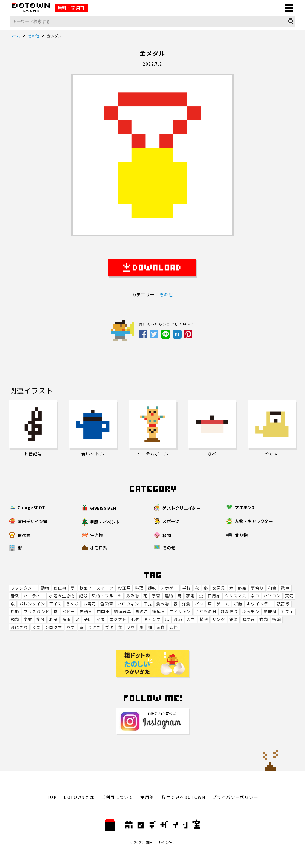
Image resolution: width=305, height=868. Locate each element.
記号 (83, 596)
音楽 (15, 596)
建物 (169, 596)
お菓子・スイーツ (96, 588)
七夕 (135, 619)
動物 (45, 588)
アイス (55, 604)
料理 (139, 588)
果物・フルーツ (107, 596)
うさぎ (94, 627)
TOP (52, 797)
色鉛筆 (107, 604)
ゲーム (223, 604)
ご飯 (238, 604)
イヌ (101, 619)
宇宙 (156, 596)
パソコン (272, 596)
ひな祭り (229, 612)
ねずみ (249, 619)
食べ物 (162, 604)
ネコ (255, 596)
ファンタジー (24, 588)
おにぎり (19, 627)
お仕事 (60, 588)
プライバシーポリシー (235, 797)
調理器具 (122, 612)
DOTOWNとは (79, 797)
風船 (15, 612)
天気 (289, 596)
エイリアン (180, 612)
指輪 (277, 619)
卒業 (28, 619)
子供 (88, 619)
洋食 (186, 604)
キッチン (251, 612)
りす (71, 627)
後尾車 (159, 612)
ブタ (109, 627)
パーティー (34, 596)
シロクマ (54, 627)
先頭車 (86, 612)
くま (36, 627)
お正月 (124, 588)
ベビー (69, 612)
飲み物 (133, 596)
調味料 (270, 612)
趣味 (152, 588)
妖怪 (174, 627)
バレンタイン (32, 604)
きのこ (142, 612)
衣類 (264, 619)
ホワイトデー (259, 604)
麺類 (15, 619)
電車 (285, 588)
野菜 (242, 588)
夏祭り (257, 588)
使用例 (147, 797)
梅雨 (67, 619)
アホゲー (169, 588)
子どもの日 (206, 612)
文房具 (219, 588)
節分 (41, 619)
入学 (191, 619)
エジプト (118, 619)
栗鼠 (161, 627)
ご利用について (117, 797)
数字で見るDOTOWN (183, 797)
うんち (73, 604)
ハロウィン (128, 604)
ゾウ (131, 627)
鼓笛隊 (283, 604)
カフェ (287, 612)
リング (219, 619)
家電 (190, 596)
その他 (166, 294)
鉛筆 (234, 619)
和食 (272, 588)
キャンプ (152, 619)
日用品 (214, 596)
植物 (204, 619)
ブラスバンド (36, 612)
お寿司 (90, 604)
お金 (53, 619)
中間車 (103, 612)
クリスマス (236, 596)
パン (199, 604)
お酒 (178, 619)
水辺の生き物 (62, 596)
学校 (187, 588)
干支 (148, 604)
